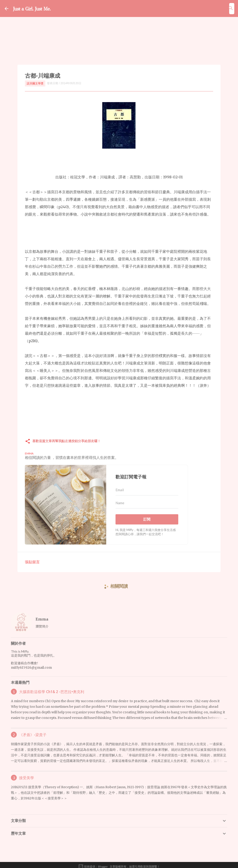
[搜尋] (231, 8)
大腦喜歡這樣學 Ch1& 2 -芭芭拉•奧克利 (52, 688)
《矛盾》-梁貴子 (33, 731)
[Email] (147, 487)
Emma (42, 616)
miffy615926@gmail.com (31, 664)
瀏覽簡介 (42, 623)
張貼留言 (32, 559)
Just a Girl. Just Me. (43, 8)
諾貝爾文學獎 (35, 83)
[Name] (147, 500)
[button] (28, 438)
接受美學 (26, 775)
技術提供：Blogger (93, 863)
